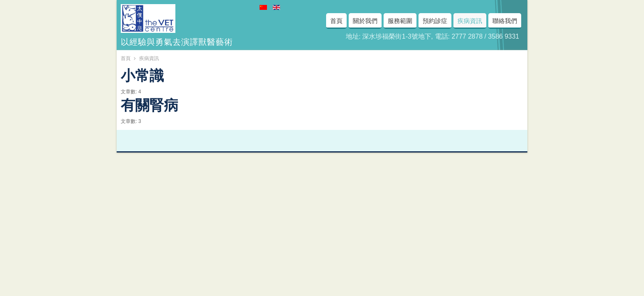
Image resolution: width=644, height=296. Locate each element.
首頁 (126, 58)
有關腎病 (149, 104)
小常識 (142, 74)
